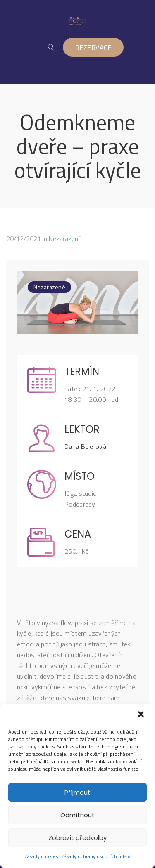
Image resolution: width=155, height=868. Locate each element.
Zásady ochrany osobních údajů (96, 856)
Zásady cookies (42, 856)
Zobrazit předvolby (77, 838)
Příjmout (77, 792)
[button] (142, 715)
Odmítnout (77, 815)
